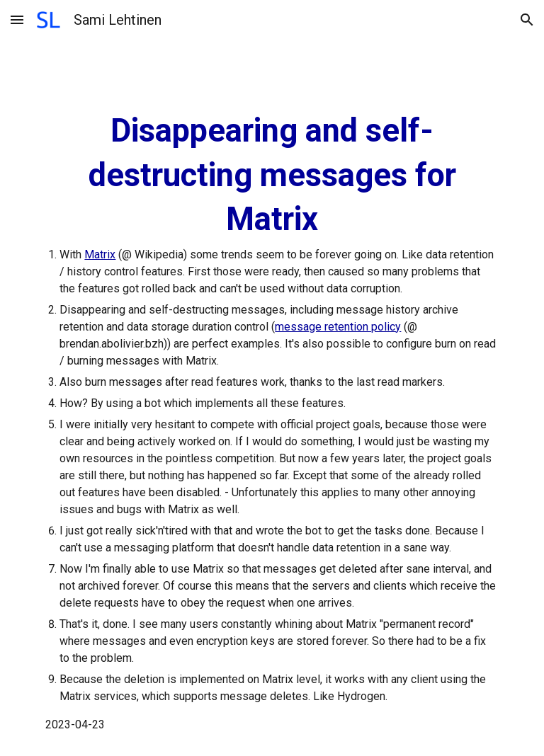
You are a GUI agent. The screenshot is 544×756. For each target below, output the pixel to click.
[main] (272, 421)
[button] (17, 19)
